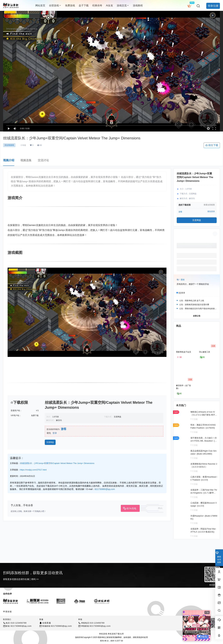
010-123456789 (19, 623)
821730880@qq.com (105, 489)
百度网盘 (50, 442)
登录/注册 (213, 6)
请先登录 (211, 211)
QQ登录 (182, 293)
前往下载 (212, 145)
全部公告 (197, 316)
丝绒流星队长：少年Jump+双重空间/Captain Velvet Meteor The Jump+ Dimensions (57, 463)
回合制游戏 (9, 145)
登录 (55, 433)
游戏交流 (123, 5)
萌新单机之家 (103, 637)
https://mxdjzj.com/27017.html (33, 470)
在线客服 (47, 623)
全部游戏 (55, 5)
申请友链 (7, 612)
